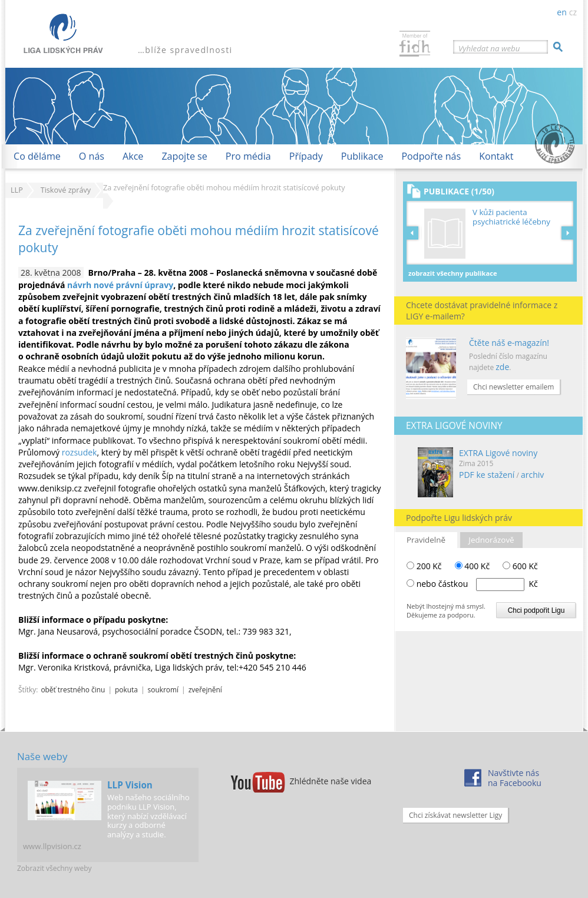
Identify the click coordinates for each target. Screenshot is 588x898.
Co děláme (37, 156)
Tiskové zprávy (66, 190)
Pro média (248, 156)
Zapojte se (184, 156)
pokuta (126, 689)
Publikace (362, 156)
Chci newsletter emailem (513, 387)
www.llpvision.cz (52, 846)
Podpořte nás (431, 156)
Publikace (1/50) (459, 191)
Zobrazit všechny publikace (453, 273)
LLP (17, 190)
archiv (532, 475)
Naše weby (42, 756)
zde (502, 367)
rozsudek (80, 452)
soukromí (163, 689)
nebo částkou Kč (477, 584)
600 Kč (520, 566)
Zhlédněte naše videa (331, 781)
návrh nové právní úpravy (120, 285)
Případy (306, 156)
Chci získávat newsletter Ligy (455, 815)
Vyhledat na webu (489, 48)
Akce (133, 156)
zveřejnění (205, 689)
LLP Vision (130, 785)
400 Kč (473, 566)
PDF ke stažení (487, 475)
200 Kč (424, 566)
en (561, 12)
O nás (92, 156)
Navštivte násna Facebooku (515, 778)
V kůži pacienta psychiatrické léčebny (511, 217)
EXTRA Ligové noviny (498, 453)
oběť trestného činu (73, 689)
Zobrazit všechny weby (54, 868)
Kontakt (496, 156)
